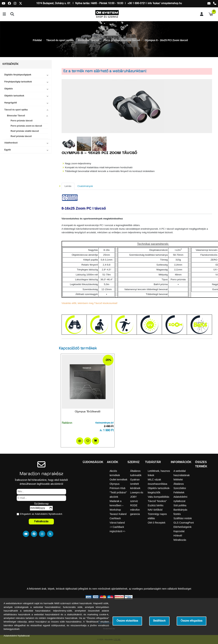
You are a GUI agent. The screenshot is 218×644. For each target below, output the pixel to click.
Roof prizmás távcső (21, 136)
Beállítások (159, 621)
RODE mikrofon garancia (135, 510)
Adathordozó (11, 143)
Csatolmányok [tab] (85, 186)
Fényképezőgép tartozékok (18, 82)
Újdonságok (93, 462)
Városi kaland (117, 523)
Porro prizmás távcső (22, 121)
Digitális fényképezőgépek (18, 75)
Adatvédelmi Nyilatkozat (47, 514)
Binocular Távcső (89, 40)
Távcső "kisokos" (157, 501)
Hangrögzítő (11, 103)
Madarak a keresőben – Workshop (116, 505)
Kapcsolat (179, 531)
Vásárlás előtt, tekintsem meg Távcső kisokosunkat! (90, 303)
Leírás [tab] (68, 186)
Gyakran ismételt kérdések (135, 484)
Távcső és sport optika (60, 40)
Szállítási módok (183, 518)
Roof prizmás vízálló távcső (25, 131)
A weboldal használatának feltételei (182, 475)
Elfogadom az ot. (41, 514)
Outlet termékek (118, 480)
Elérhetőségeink (182, 527)
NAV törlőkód (155, 510)
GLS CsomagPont (184, 523)
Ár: (101, 431)
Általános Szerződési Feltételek (180, 488)
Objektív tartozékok (14, 96)
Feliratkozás (41, 521)
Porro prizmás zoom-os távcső (122, 40)
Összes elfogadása (192, 621)
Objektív (9, 89)
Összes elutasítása (127, 621)
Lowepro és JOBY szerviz (137, 497)
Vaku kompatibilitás (159, 497)
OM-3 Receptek (157, 523)
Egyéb (8, 150)
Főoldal (37, 40)
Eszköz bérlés (156, 505)
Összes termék (201, 464)
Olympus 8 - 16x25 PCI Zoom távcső (166, 40)
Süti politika (180, 505)
